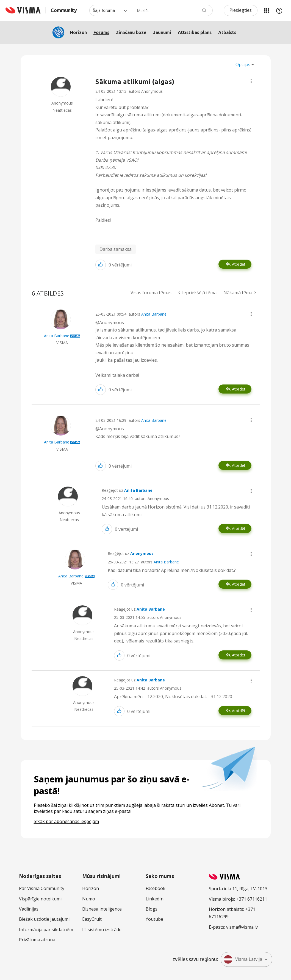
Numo (89, 899)
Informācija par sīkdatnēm (46, 930)
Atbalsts (227, 32)
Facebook (156, 888)
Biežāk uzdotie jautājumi (44, 919)
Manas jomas (267, 10)
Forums (101, 32)
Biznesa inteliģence (102, 909)
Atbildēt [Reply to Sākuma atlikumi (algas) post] (239, 264)
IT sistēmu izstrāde (102, 930)
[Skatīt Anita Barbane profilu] (57, 336)
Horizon (78, 32)
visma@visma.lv (242, 927)
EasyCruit (92, 919)
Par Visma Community (42, 888)
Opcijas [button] (243, 64)
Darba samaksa (116, 249)
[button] (251, 81)
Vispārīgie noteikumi (40, 899)
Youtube (154, 919)
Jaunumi (162, 32)
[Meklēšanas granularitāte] (110, 10)
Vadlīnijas (29, 909)
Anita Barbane (154, 314)
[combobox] (171, 10)
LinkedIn (155, 899)
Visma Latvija (243, 959)
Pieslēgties (241, 10)
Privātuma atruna (37, 940)
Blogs (152, 909)
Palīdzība (279, 10)
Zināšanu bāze (131, 32)
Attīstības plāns (195, 32)
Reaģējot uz (127, 490)
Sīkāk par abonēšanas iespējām (66, 821)
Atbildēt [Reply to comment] (239, 389)
